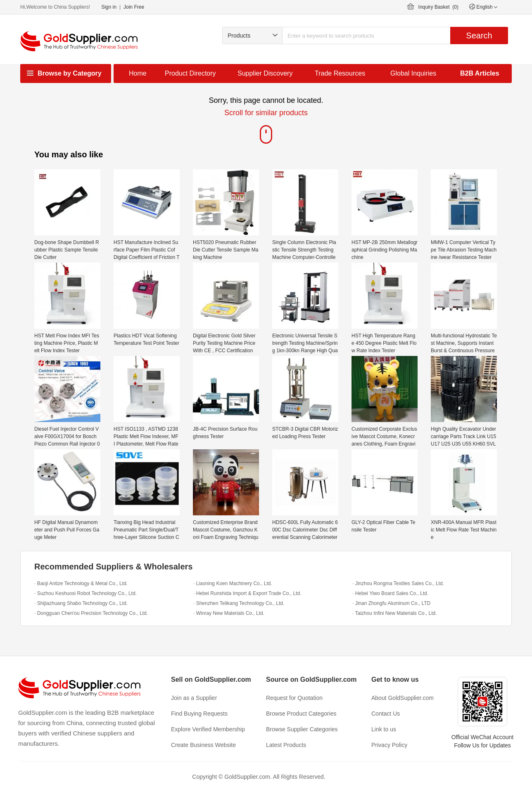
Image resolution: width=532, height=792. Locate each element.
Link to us (384, 729)
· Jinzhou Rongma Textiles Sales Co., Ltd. (398, 583)
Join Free (134, 7)
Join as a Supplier (194, 698)
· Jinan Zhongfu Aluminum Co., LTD (391, 603)
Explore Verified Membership (208, 729)
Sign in (109, 7)
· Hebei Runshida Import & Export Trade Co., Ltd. (247, 593)
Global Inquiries (413, 73)
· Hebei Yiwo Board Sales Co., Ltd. (390, 593)
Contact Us (386, 714)
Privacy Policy (389, 745)
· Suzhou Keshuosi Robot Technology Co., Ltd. (85, 593)
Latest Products (286, 745)
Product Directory (190, 73)
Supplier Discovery (265, 73)
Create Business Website (203, 745)
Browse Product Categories (301, 714)
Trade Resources (340, 73)
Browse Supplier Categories (302, 729)
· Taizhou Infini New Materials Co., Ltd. (395, 613)
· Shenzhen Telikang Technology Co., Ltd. (239, 603)
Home (138, 73)
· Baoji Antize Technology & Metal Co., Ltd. (81, 583)
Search (479, 36)
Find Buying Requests (199, 714)
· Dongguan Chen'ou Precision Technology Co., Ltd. (91, 613)
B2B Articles (480, 73)
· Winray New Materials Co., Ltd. (229, 613)
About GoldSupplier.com (403, 698)
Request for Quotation (294, 698)
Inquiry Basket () (438, 7)
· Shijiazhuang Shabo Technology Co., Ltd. (81, 603)
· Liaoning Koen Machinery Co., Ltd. (233, 583)
